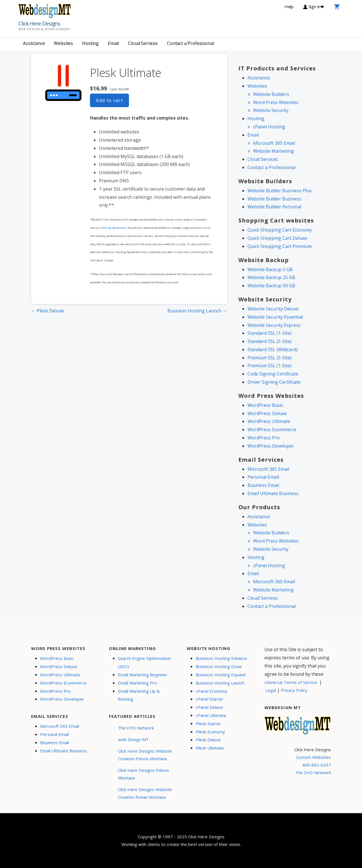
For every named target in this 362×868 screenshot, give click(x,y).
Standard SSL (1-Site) (270, 333)
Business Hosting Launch (220, 683)
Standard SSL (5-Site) (270, 341)
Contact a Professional (190, 43)
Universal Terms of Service (291, 682)
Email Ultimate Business (273, 493)
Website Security (271, 110)
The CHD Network (136, 728)
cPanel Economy (212, 691)
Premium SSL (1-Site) (270, 366)
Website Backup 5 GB (270, 269)
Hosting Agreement (114, 228)
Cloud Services (143, 43)
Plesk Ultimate (210, 748)
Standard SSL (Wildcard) (272, 349)
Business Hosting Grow (219, 666)
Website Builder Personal (274, 207)
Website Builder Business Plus (280, 191)
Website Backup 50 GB (271, 286)
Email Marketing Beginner (143, 675)
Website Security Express (274, 325)
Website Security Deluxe (273, 309)
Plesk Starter (208, 724)
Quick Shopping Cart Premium (280, 246)
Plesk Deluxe (208, 740)
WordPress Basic (265, 405)
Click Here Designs (39, 23)
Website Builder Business (274, 199)
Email (113, 43)
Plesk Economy (210, 732)
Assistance (34, 43)
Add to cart (109, 100)
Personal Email (263, 477)
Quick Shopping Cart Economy (280, 230)
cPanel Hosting (269, 127)
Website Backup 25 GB (271, 277)
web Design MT (133, 739)
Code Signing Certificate (273, 374)
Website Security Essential (275, 317)
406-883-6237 (316, 765)
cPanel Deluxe (209, 707)
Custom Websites (313, 757)
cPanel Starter (210, 699)
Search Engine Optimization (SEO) (145, 662)
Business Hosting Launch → (197, 311)
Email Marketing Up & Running (139, 695)
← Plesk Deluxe (48, 311)
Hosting (90, 43)
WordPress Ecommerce (272, 429)
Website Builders (271, 94)
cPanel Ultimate (211, 715)
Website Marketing (273, 151)
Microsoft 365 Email (274, 143)
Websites (63, 43)
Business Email (263, 485)
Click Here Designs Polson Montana (143, 774)
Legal (271, 690)
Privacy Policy (294, 690)
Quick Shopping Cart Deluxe (277, 238)
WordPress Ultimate (269, 421)
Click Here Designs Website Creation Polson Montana (145, 755)
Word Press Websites (276, 102)
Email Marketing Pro (137, 683)
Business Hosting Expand (221, 675)
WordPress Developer (271, 446)
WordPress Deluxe (267, 413)
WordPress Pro (264, 438)
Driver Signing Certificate (274, 382)
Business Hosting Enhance (221, 658)
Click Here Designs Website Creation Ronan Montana (145, 793)
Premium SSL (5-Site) (270, 358)
